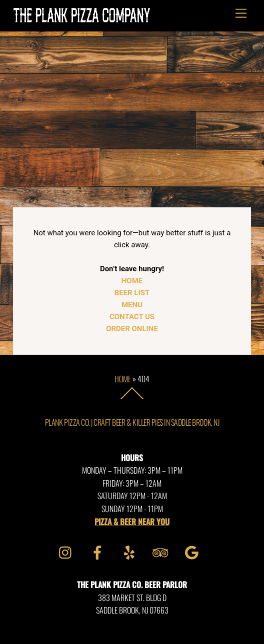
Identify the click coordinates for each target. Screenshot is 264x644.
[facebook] (99, 551)
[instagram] (68, 551)
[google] (194, 551)
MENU (132, 305)
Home (123, 379)
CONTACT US (132, 317)
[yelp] (131, 551)
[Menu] (241, 14)
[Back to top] (132, 399)
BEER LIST (132, 293)
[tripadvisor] (162, 551)
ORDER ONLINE (132, 329)
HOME (132, 281)
